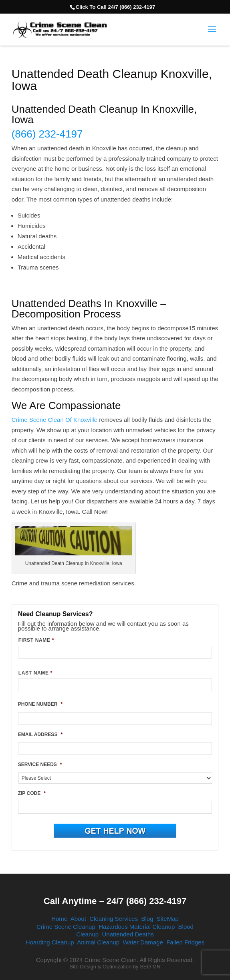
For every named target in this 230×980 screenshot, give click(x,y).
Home (59, 919)
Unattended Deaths (128, 934)
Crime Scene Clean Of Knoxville (54, 420)
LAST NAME (35, 673)
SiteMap (168, 919)
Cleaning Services (114, 919)
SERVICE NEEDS (40, 764)
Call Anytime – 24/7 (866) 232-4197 (115, 901)
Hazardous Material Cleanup (137, 927)
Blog (147, 919)
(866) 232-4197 (47, 134)
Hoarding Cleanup (50, 942)
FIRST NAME (36, 640)
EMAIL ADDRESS (40, 735)
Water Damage (143, 942)
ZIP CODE (32, 793)
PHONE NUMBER (40, 704)
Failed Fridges (185, 942)
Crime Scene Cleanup (66, 927)
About (78, 919)
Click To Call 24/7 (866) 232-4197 (115, 7)
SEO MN (150, 967)
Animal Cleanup (98, 942)
